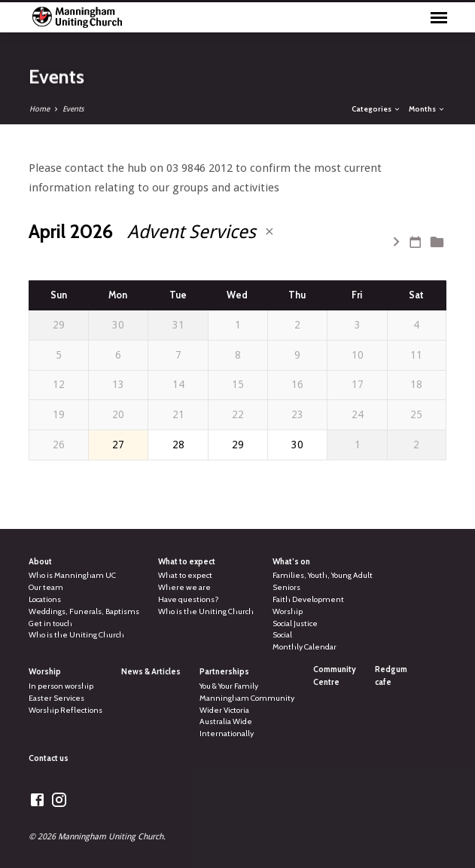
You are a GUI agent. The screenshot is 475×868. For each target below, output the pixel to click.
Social (282, 635)
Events (73, 109)
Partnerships (224, 672)
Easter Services (56, 698)
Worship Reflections (65, 710)
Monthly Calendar (304, 647)
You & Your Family (229, 686)
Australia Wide (226, 721)
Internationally (227, 734)
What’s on (291, 562)
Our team (46, 587)
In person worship (61, 686)
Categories (376, 108)
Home (40, 109)
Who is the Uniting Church (76, 635)
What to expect (187, 562)
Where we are (184, 587)
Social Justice (295, 623)
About (40, 562)
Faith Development (308, 599)
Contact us (49, 758)
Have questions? (189, 599)
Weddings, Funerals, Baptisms (84, 611)
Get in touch (50, 623)
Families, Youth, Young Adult (323, 575)
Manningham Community (247, 698)
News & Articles (151, 672)
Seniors (286, 587)
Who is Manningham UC (72, 575)
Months (427, 108)
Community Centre (335, 675)
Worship (288, 611)
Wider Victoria (224, 710)
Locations (45, 599)
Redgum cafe (391, 675)
